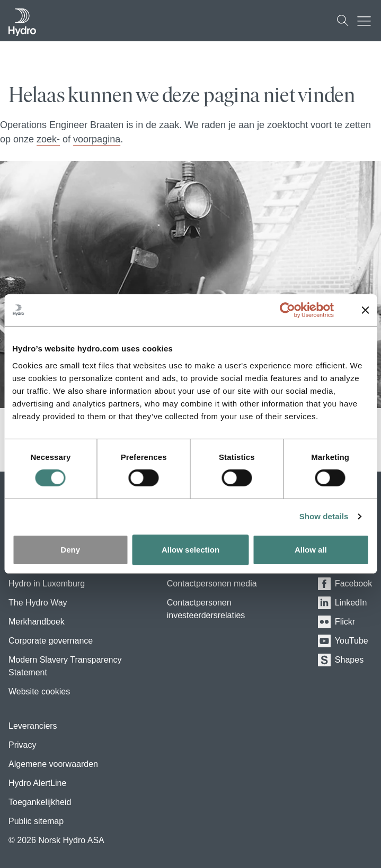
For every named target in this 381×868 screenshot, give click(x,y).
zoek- (48, 139)
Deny (70, 550)
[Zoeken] (343, 21)
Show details (324, 516)
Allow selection (190, 550)
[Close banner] (365, 310)
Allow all (311, 550)
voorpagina (97, 139)
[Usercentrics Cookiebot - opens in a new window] (295, 310)
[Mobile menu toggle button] (367, 21)
